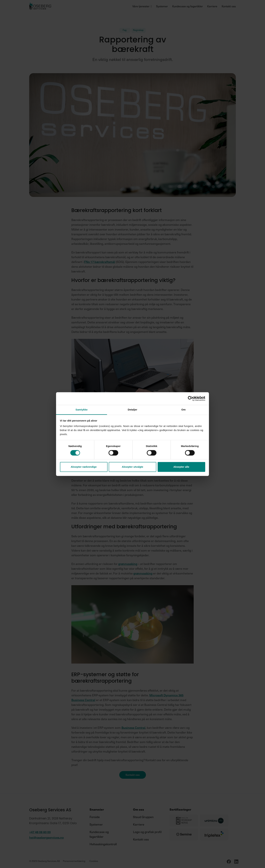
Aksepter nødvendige (84, 467)
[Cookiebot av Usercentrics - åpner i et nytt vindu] (190, 398)
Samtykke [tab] (82, 410)
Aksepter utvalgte (132, 467)
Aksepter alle (181, 467)
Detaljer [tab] (132, 410)
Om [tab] (183, 410)
